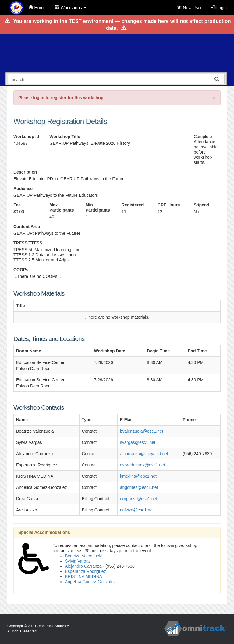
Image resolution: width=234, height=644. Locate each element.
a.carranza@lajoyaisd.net (144, 454)
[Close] (214, 98)
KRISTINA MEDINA (83, 576)
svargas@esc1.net (138, 442)
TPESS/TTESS (28, 243)
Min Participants (98, 208)
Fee (17, 205)
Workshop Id (26, 137)
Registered (133, 205)
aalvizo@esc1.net (137, 510)
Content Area (27, 227)
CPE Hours (169, 205)
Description (25, 172)
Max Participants (62, 208)
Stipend (202, 205)
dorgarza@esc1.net (139, 499)
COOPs (21, 270)
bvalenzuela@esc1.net (142, 431)
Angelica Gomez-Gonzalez (90, 582)
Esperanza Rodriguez (85, 571)
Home (37, 8)
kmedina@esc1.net (138, 476)
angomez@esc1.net (139, 487)
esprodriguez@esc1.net (143, 465)
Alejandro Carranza (83, 566)
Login (219, 8)
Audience (23, 189)
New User (189, 8)
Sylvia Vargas (78, 561)
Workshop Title (65, 137)
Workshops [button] (71, 8)
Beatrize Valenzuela (84, 556)
